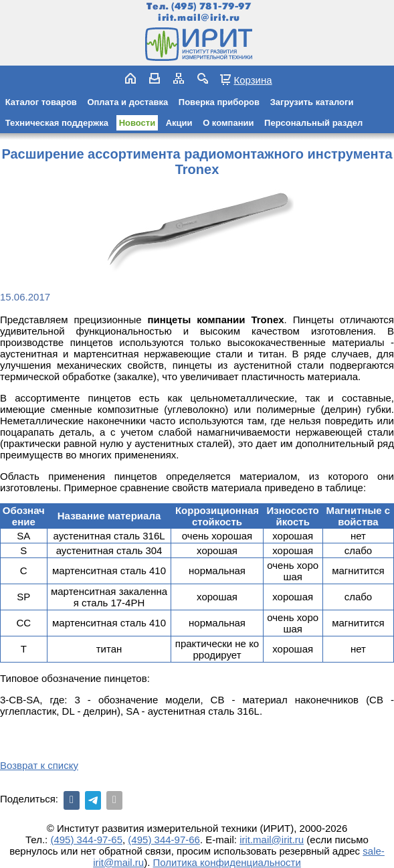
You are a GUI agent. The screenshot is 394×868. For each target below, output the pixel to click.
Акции (179, 123)
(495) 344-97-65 (86, 840)
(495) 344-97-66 (164, 840)
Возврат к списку (39, 765)
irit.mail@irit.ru (199, 18)
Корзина (253, 80)
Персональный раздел (313, 123)
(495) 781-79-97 (211, 6)
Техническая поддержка (57, 123)
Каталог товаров (41, 102)
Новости (137, 123)
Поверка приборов (219, 102)
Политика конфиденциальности (227, 862)
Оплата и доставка (127, 102)
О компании (228, 123)
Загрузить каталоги (312, 102)
